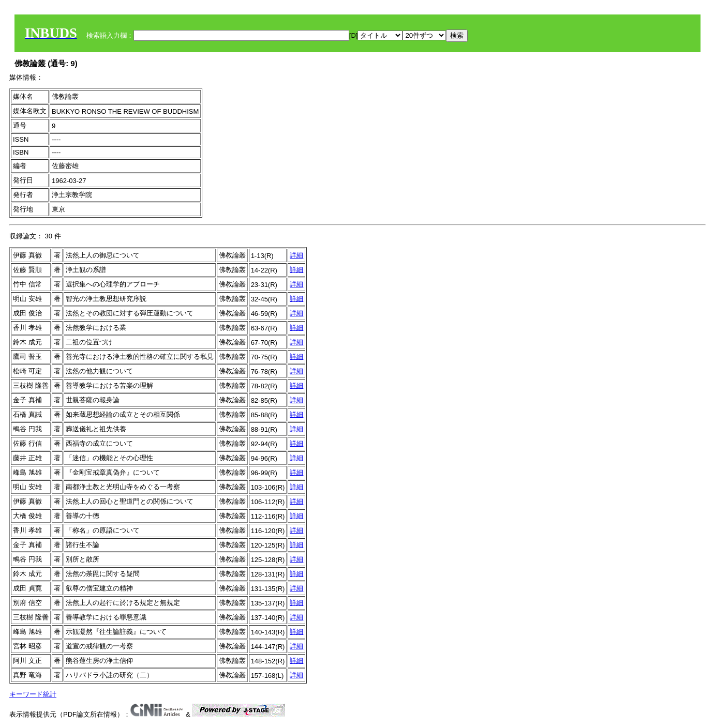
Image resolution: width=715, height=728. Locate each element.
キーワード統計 (33, 694)
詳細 (296, 255)
